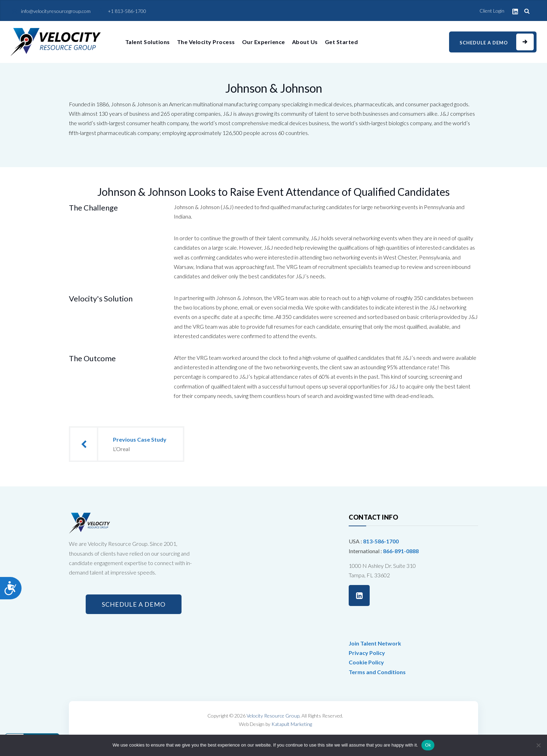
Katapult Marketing (292, 724)
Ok (428, 745)
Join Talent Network (375, 643)
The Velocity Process (206, 42)
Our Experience (264, 42)
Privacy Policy (367, 653)
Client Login (492, 11)
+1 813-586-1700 (127, 11)
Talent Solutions (148, 42)
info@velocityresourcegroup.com (56, 11)
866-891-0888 (401, 551)
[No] (538, 745)
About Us (305, 42)
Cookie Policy (366, 662)
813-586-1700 (381, 541)
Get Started (342, 42)
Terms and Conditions (377, 672)
